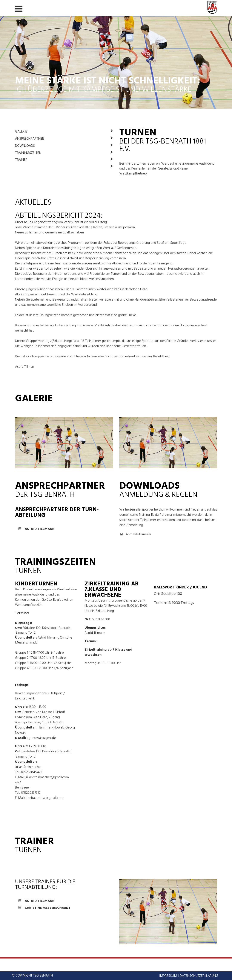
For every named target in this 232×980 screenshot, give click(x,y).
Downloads (64, 146)
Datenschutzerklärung (199, 976)
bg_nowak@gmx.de (41, 738)
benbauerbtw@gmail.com (45, 798)
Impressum (168, 976)
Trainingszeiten (64, 153)
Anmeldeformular (138, 534)
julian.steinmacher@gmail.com (47, 777)
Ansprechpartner (64, 139)
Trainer (64, 160)
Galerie (64, 132)
